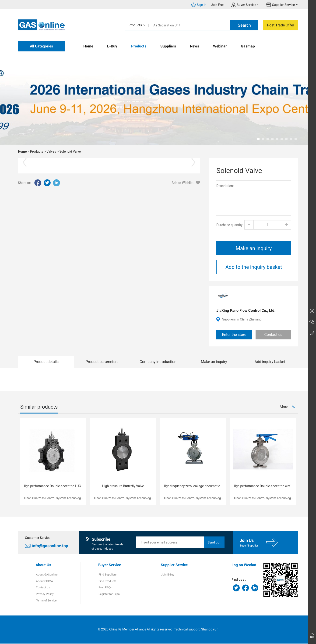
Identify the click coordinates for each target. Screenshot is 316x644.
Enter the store (234, 335)
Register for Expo (109, 594)
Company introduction (158, 362)
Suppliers (168, 46)
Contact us (273, 335)
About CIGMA (44, 581)
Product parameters (102, 362)
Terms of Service (46, 601)
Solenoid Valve (70, 151)
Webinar (220, 46)
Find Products (107, 581)
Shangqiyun (210, 630)
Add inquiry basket (270, 362)
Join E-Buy (167, 575)
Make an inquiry (254, 248)
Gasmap (248, 46)
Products (135, 25)
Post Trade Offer (281, 25)
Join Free (218, 5)
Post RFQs (105, 588)
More (284, 407)
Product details (46, 362)
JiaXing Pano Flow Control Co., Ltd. (246, 311)
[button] (258, 139)
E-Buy (112, 46)
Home (88, 46)
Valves (51, 151)
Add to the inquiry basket (254, 267)
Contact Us (43, 588)
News (195, 46)
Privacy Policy (45, 594)
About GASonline (46, 575)
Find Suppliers (107, 575)
